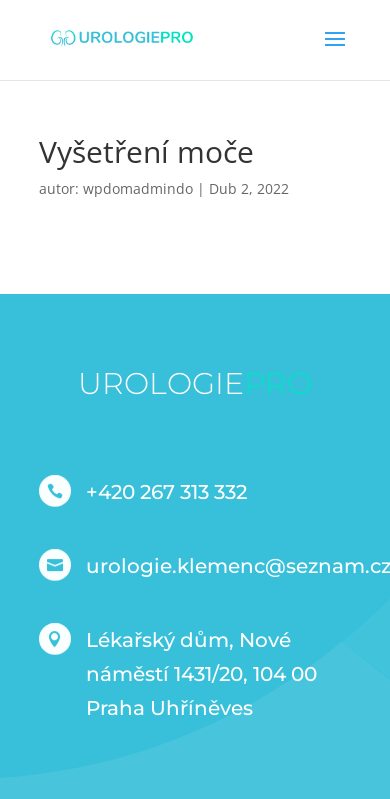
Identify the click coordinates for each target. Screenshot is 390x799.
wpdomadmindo (138, 188)
